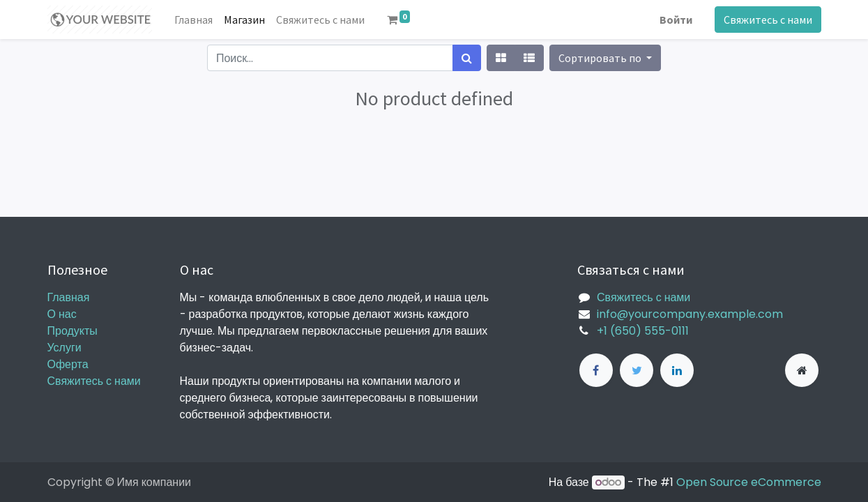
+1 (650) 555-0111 (643, 331)
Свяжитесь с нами (768, 20)
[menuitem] (193, 20)
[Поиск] (467, 58)
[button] (605, 58)
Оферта (68, 364)
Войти (676, 20)
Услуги (64, 348)
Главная (69, 297)
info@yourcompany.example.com (690, 314)
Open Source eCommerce (749, 482)
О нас (62, 314)
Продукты (73, 331)
